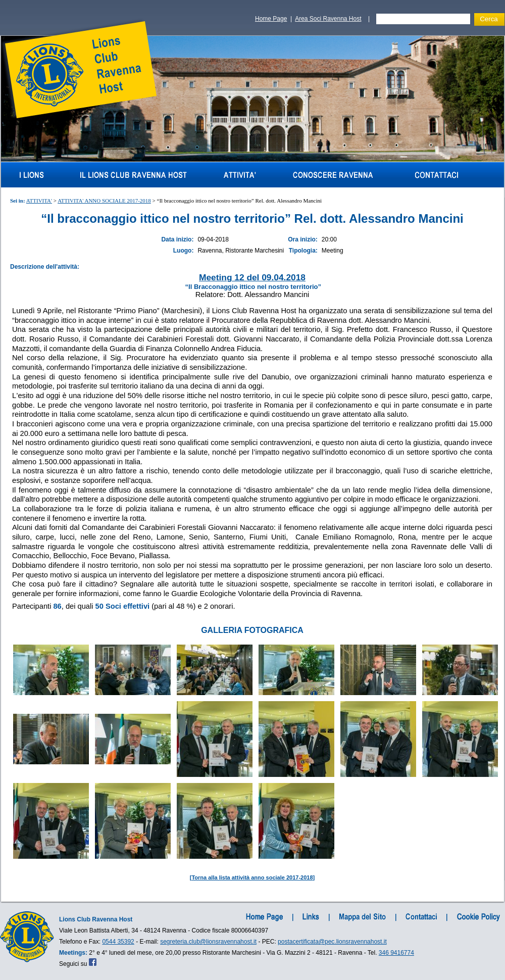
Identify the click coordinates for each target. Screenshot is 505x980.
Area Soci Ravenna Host (328, 19)
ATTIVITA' (39, 201)
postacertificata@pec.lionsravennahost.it (332, 942)
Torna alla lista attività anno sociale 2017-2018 (252, 877)
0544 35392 (118, 942)
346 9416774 (396, 953)
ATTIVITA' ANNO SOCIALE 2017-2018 (104, 201)
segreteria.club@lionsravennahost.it (208, 942)
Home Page (271, 19)
